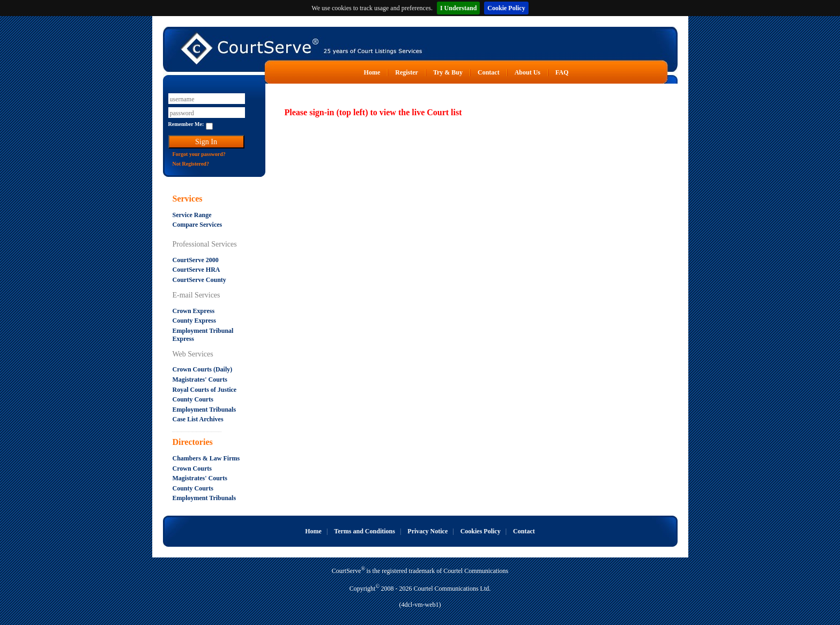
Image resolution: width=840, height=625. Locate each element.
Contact (489, 72)
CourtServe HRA (196, 270)
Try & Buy (448, 72)
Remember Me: (186, 124)
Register (407, 72)
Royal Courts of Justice (205, 390)
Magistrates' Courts (200, 380)
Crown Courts (192, 468)
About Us (527, 72)
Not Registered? (191, 164)
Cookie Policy (506, 8)
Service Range (192, 215)
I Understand (458, 8)
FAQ (562, 72)
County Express (194, 321)
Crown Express (194, 311)
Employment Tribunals (205, 410)
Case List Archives (198, 419)
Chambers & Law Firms (206, 458)
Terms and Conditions (365, 531)
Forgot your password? (199, 154)
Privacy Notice (428, 531)
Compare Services (198, 225)
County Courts (193, 399)
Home (372, 72)
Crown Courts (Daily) (203, 369)
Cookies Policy (481, 531)
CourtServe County (199, 280)
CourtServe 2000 (196, 260)
